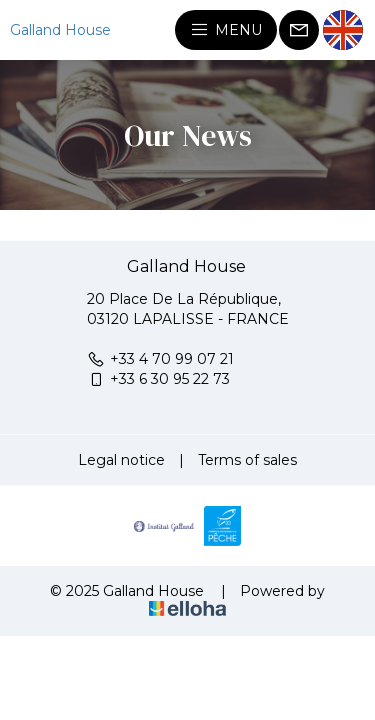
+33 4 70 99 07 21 (160, 359)
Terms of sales (247, 460)
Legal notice (121, 460)
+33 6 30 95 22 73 (158, 379)
